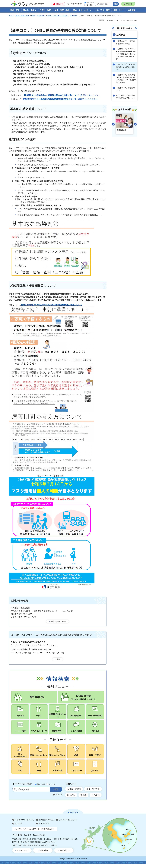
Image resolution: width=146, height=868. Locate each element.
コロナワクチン (93, 792)
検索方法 (59, 798)
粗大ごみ (71, 799)
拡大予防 (73, 16)
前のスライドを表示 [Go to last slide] (113, 124)
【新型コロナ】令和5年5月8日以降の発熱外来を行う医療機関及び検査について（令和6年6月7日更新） (126, 54)
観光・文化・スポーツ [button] (82, 10)
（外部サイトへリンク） (62, 95)
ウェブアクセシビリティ (68, 823)
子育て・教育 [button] (45, 10)
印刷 (102, 20)
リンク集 (19, 827)
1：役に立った (19, 645)
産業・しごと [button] (119, 10)
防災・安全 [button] (15, 10)
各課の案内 (44, 854)
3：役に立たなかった (49, 645)
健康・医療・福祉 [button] (62, 10)
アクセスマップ (23, 854)
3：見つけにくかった (55, 653)
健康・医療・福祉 (23, 16)
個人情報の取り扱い (47, 823)
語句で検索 (90, 3)
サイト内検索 (15, 793)
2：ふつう (33, 645)
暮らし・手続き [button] (30, 10)
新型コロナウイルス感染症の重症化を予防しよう (126, 96)
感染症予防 (41, 16)
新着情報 (129, 4)
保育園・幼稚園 (74, 792)
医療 (33, 16)
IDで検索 (90, 5)
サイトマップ (44, 827)
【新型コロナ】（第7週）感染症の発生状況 (126, 42)
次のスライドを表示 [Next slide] (135, 124)
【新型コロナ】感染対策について (126, 89)
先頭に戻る (74, 816)
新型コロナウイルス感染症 (58, 16)
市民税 (84, 799)
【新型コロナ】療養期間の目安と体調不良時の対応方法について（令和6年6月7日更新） (126, 78)
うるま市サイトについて (25, 823)
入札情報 (96, 799)
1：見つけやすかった (22, 653)
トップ (11, 16)
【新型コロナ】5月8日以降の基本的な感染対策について (126, 67)
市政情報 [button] (132, 10)
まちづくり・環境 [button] (102, 10)
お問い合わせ (65, 854)
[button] (58, 4)
